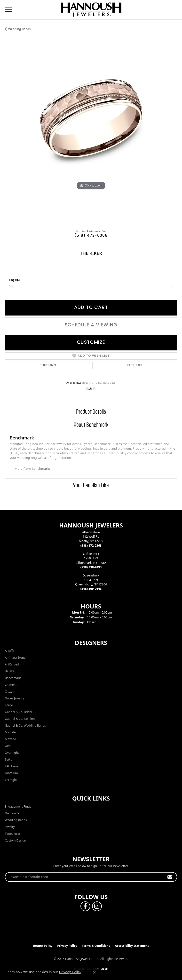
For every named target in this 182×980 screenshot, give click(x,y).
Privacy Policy (67, 946)
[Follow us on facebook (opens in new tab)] (85, 906)
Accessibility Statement (132, 946)
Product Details (91, 412)
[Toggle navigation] (8, 10)
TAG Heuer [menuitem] (12, 766)
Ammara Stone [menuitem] (15, 658)
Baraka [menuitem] (10, 671)
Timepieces (13, 834)
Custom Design (16, 840)
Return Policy (43, 946)
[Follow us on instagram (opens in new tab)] (97, 906)
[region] (91, 132)
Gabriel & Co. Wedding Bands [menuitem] (25, 725)
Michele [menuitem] (10, 732)
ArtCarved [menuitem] (12, 664)
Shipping (48, 365)
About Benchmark (91, 425)
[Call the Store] (91, 546)
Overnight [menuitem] (12, 753)
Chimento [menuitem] (12, 685)
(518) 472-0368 (91, 236)
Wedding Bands (19, 29)
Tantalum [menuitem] (11, 773)
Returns (135, 365)
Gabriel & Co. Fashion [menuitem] (20, 719)
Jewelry (10, 827)
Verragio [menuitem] (11, 780)
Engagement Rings (18, 806)
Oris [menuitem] (8, 746)
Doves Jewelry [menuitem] (14, 698)
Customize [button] (91, 343)
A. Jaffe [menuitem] (10, 651)
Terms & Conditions (96, 946)
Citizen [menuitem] (10, 692)
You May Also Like (91, 485)
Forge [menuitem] (9, 705)
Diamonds (12, 813)
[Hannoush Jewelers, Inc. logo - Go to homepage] (91, 10)
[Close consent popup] (94, 972)
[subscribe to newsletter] (170, 877)
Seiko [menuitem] (9, 759)
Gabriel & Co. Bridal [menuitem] (18, 712)
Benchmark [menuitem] (13, 678)
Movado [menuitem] (10, 739)
